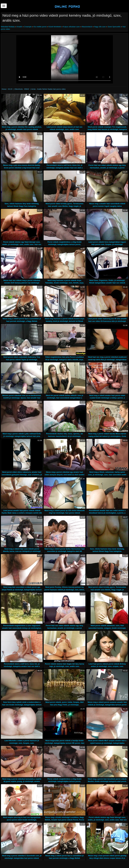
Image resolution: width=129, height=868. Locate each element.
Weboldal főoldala (8, 27)
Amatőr (19, 27)
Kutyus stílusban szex (71, 27)
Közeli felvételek (55, 27)
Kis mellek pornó (40, 27)
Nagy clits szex (100, 27)
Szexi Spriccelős (114, 27)
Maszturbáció (87, 27)
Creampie (28, 27)
